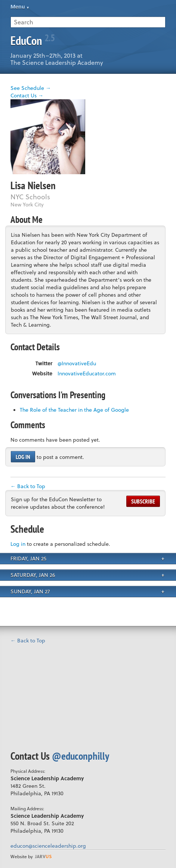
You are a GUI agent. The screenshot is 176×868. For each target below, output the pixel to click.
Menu (18, 7)
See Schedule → (31, 88)
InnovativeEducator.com (87, 373)
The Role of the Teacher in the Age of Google (74, 410)
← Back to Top (28, 486)
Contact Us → (27, 95)
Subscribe (143, 501)
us (43, 856)
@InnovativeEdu (77, 363)
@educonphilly (81, 756)
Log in (23, 457)
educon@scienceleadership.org (48, 846)
